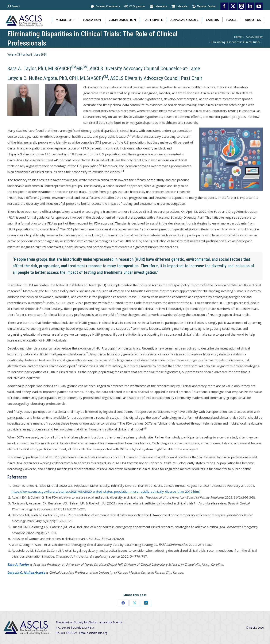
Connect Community (105, 6)
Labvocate (158, 6)
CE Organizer (135, 6)
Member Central (204, 6)
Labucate (179, 6)
